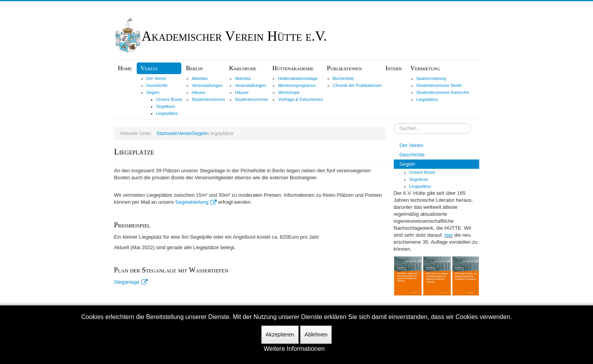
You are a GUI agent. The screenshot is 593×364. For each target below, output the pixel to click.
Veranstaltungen (207, 85)
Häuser (199, 92)
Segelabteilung (196, 202)
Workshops (289, 92)
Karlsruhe (243, 68)
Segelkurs (166, 106)
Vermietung (425, 68)
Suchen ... (394, 123)
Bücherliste (343, 78)
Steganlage (131, 282)
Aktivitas (200, 78)
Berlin (194, 68)
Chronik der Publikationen (357, 85)
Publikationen (344, 68)
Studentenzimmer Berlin (439, 85)
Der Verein (157, 78)
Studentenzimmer (209, 99)
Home (125, 68)
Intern (394, 68)
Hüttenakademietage (298, 78)
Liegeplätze (167, 113)
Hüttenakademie (293, 68)
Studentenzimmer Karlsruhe (443, 92)
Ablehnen (316, 335)
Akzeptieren (280, 335)
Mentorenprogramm (297, 85)
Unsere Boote (169, 99)
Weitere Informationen (294, 349)
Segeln (153, 92)
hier (449, 235)
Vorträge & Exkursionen (301, 99)
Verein (149, 68)
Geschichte (157, 85)
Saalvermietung (431, 78)
